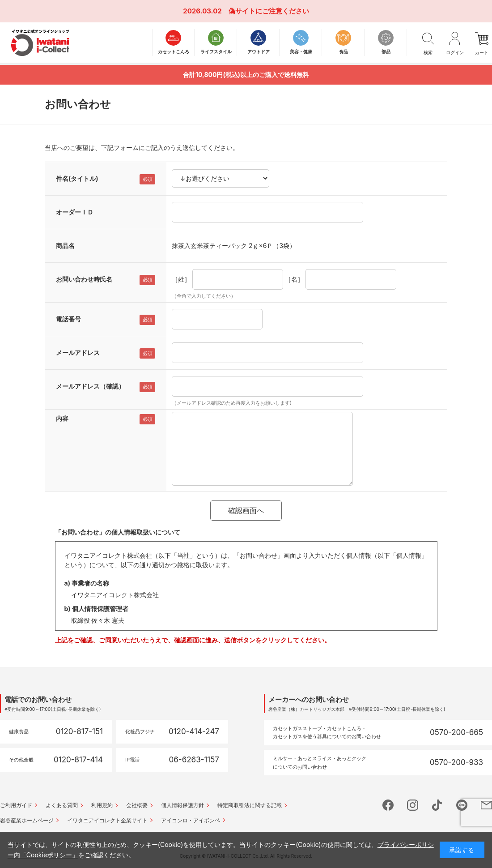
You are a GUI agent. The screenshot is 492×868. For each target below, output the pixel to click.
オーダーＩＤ (75, 212)
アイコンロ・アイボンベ (191, 820)
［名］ (294, 279)
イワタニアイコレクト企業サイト (107, 820)
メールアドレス (78, 353)
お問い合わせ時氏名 (84, 279)
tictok (437, 805)
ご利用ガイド (16, 805)
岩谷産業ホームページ (27, 820)
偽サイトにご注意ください (269, 11)
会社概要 (137, 805)
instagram (413, 805)
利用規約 (102, 805)
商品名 (65, 246)
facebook (388, 805)
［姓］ (181, 279)
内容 (62, 418)
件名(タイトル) (77, 178)
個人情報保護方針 (182, 805)
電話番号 (68, 319)
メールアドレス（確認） (90, 386)
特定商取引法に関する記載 (250, 805)
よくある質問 (62, 805)
